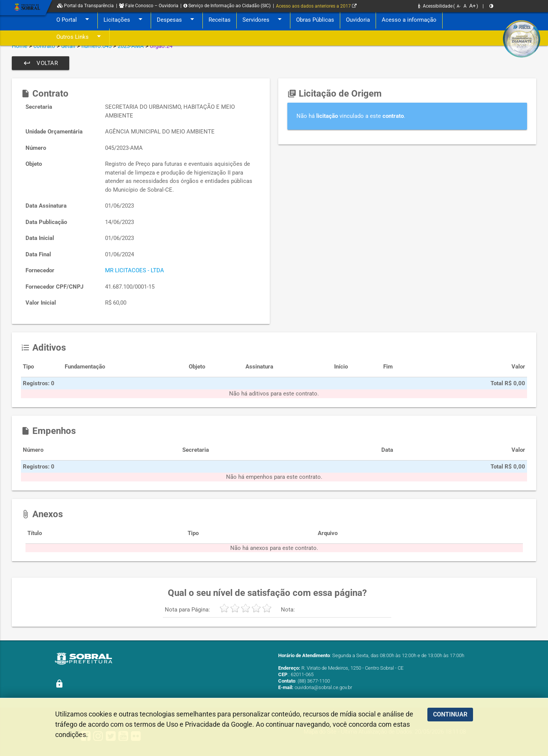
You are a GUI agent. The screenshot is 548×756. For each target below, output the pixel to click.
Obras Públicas (315, 20)
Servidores (263, 20)
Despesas (177, 20)
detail (68, 46)
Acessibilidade (435, 6)
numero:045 (96, 46)
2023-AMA (131, 46)
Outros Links (80, 37)
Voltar (41, 63)
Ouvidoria (358, 20)
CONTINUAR (450, 714)
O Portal (74, 20)
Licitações (124, 20)
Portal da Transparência (85, 6)
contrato (44, 46)
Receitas (220, 20)
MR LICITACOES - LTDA (135, 270)
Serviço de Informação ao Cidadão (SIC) (227, 6)
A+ (472, 6)
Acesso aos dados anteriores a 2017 (316, 6)
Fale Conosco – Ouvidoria (149, 6)
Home (20, 46)
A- (459, 6)
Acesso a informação (409, 20)
